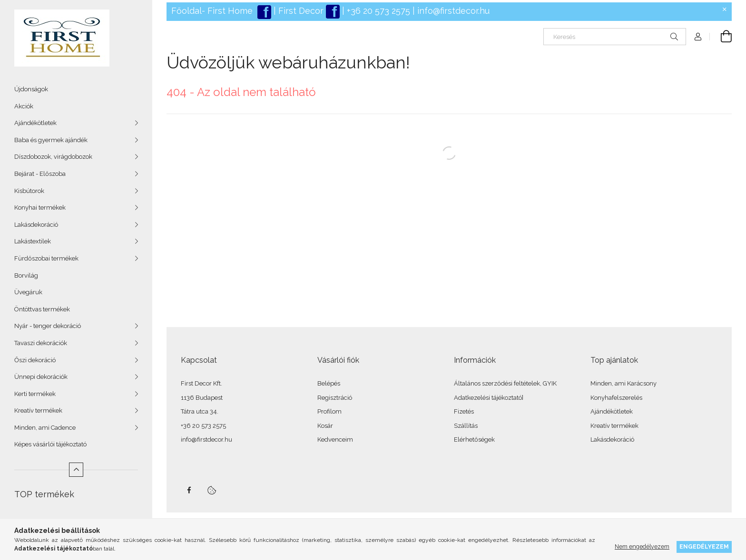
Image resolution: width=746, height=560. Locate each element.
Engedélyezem (704, 546)
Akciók (24, 106)
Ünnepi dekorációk (41, 377)
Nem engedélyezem (642, 546)
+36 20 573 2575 (377, 11)
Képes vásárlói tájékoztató (50, 444)
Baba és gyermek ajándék (51, 140)
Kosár (325, 426)
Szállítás (466, 426)
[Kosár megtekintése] (721, 37)
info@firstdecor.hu (453, 11)
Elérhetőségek (474, 439)
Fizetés (464, 411)
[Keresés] (615, 37)
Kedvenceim (335, 439)
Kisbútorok (29, 191)
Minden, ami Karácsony (623, 383)
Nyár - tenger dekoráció (48, 326)
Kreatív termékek (38, 410)
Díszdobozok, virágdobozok (53, 157)
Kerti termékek (35, 394)
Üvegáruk (28, 292)
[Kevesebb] (76, 470)
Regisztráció (335, 398)
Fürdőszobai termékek (46, 258)
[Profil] (698, 37)
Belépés (329, 383)
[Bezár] (725, 10)
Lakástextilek (33, 241)
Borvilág (26, 275)
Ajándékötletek (35, 123)
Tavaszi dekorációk (41, 343)
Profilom (329, 411)
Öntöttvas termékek (42, 309)
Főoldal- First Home (212, 11)
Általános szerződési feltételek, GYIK (505, 383)
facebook (189, 490)
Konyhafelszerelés (616, 398)
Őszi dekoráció (35, 360)
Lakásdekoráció (36, 225)
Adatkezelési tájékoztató (488, 398)
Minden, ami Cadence (45, 428)
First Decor (300, 11)
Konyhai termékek (40, 208)
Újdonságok (31, 89)
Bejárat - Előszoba (40, 174)
